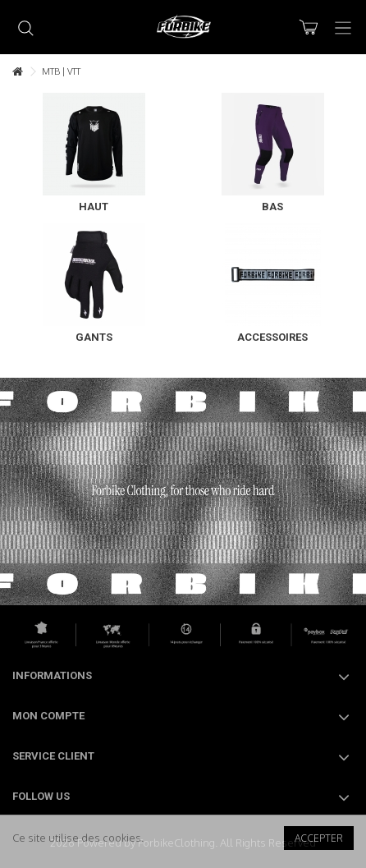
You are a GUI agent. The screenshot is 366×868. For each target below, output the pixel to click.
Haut (94, 207)
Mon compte (48, 716)
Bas (272, 207)
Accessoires (272, 337)
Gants (94, 337)
